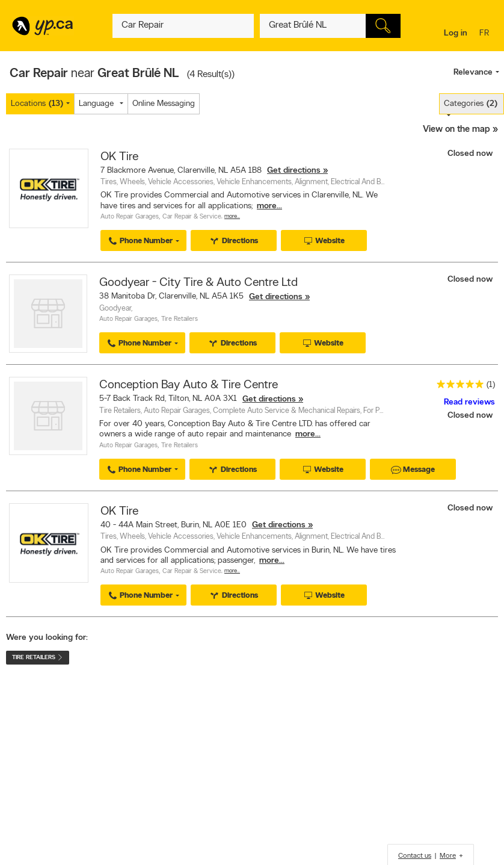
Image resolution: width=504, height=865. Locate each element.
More (448, 856)
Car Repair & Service (192, 217)
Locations (37, 104)
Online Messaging (164, 104)
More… (232, 216)
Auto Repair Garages (130, 217)
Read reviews (469, 402)
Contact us (415, 856)
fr (486, 34)
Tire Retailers (180, 319)
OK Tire (119, 157)
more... (269, 206)
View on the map (456, 130)
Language (96, 104)
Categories (471, 104)
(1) (491, 385)
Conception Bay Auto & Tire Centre (189, 385)
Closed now (471, 154)
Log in (456, 33)
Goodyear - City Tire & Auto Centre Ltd (198, 283)
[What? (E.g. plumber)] (183, 26)
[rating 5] (457, 387)
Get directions (294, 171)
